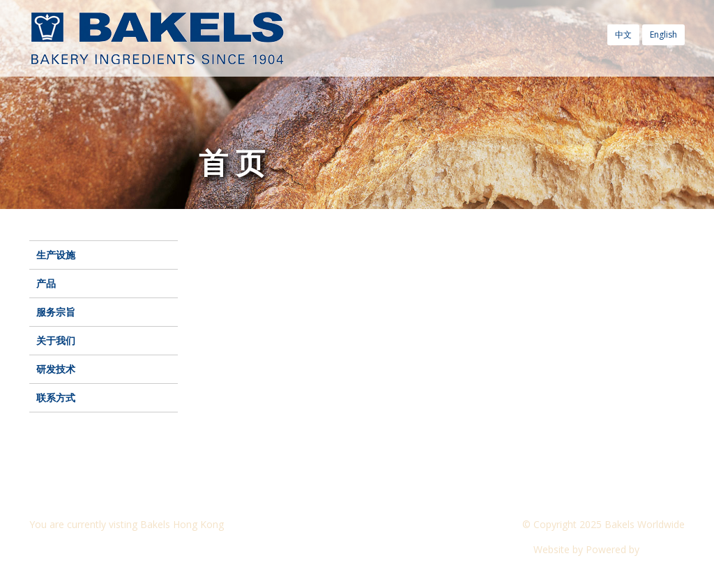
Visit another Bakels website (102, 549)
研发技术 (56, 369)
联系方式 (56, 397)
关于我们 (56, 340)
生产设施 (56, 255)
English (663, 34)
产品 (46, 283)
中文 (623, 34)
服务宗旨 (56, 312)
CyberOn (663, 549)
